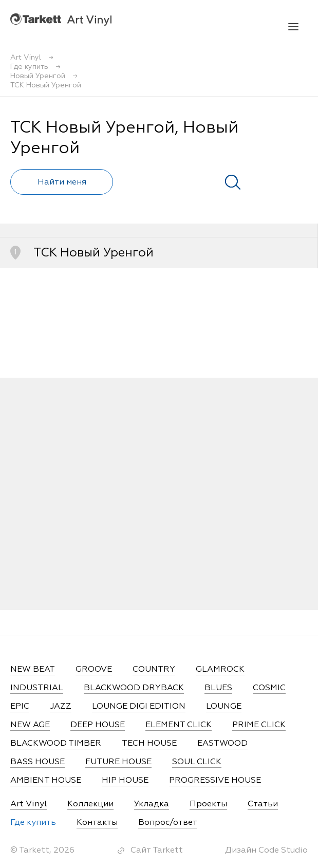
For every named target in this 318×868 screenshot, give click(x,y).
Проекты (208, 804)
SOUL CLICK (197, 762)
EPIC (20, 707)
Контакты (97, 823)
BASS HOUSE (38, 762)
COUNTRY (154, 670)
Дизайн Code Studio (266, 851)
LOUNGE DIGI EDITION (139, 707)
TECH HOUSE (149, 744)
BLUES (218, 688)
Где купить (33, 823)
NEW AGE (30, 725)
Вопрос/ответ (168, 823)
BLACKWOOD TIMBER (56, 744)
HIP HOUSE (125, 781)
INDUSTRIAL (37, 688)
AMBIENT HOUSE (46, 781)
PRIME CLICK (259, 725)
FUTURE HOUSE (118, 762)
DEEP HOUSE (98, 725)
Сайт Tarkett (157, 851)
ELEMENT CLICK (179, 725)
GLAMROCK (220, 670)
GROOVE (94, 670)
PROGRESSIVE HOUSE (215, 781)
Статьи (263, 804)
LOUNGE (224, 707)
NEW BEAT (33, 670)
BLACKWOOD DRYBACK (134, 688)
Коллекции (90, 804)
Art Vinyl (61, 19)
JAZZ (61, 707)
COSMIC (269, 688)
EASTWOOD (222, 744)
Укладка (152, 804)
